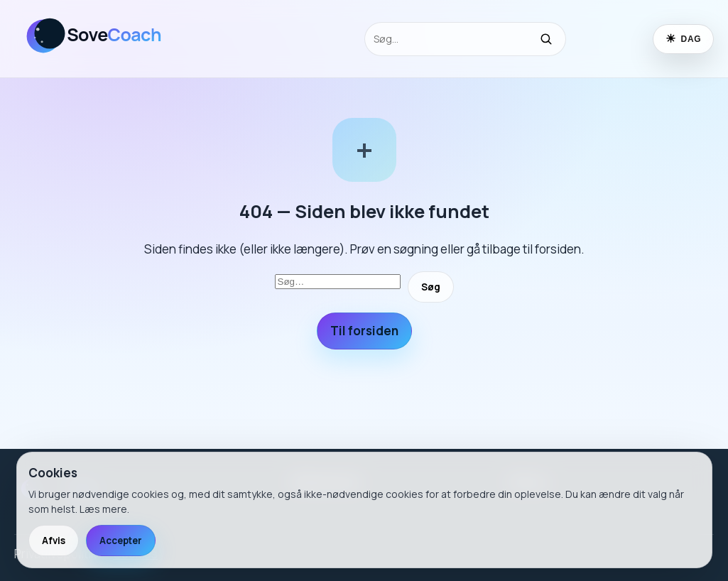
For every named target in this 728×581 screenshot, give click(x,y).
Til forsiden (364, 331)
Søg (431, 287)
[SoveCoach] (103, 59)
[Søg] (546, 39)
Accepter (121, 541)
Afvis (54, 541)
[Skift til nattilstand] (683, 39)
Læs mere (103, 509)
